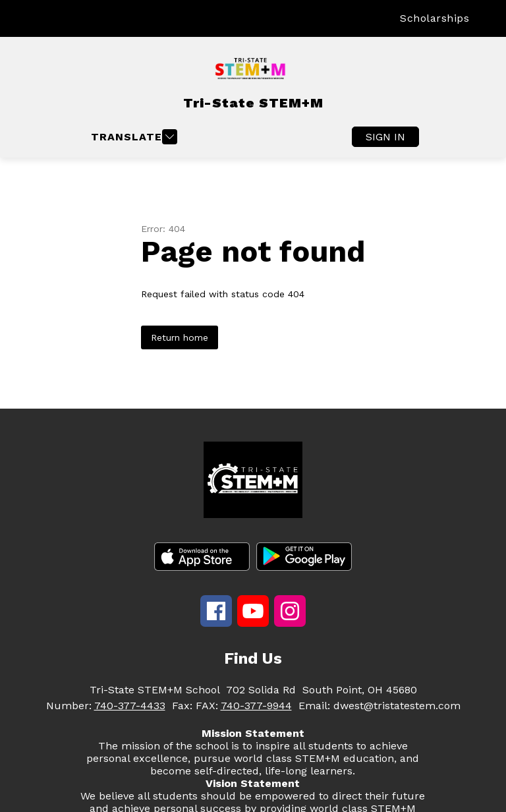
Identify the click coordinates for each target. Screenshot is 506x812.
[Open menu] (132, 137)
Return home (180, 337)
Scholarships (435, 18)
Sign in (385, 137)
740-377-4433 (130, 706)
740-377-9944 (256, 706)
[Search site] (488, 18)
